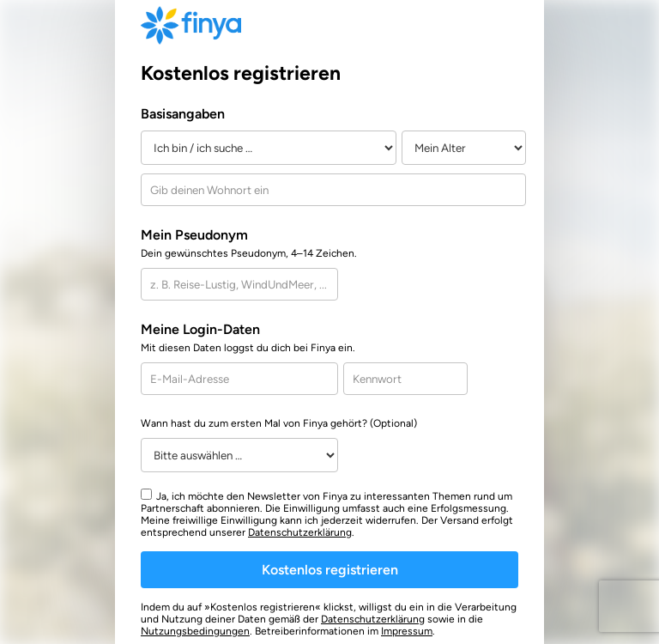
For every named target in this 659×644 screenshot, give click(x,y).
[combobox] (333, 190)
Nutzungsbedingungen (195, 631)
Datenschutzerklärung (300, 532)
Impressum (407, 631)
